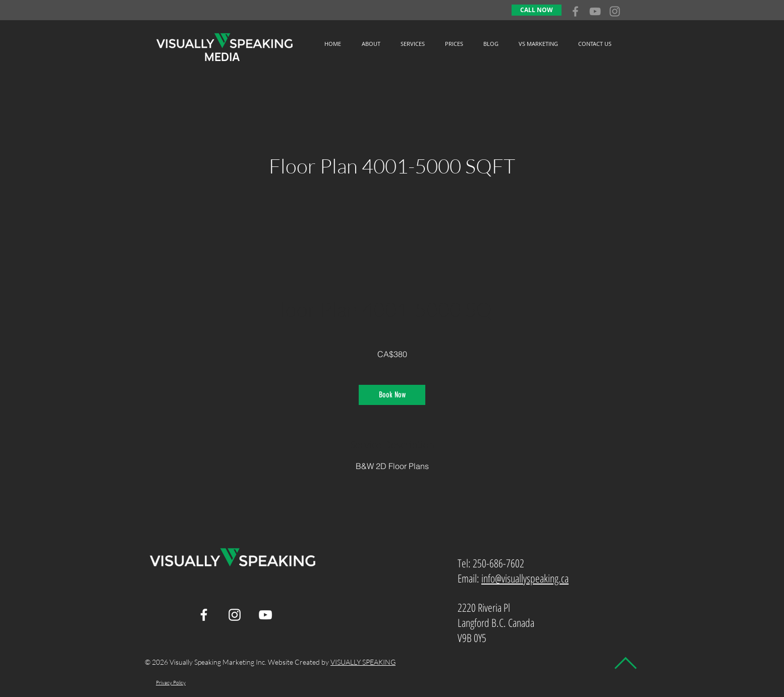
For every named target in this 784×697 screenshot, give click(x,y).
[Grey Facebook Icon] (575, 11)
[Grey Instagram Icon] (615, 11)
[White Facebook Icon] (204, 615)
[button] (413, 44)
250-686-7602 (498, 563)
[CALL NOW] (537, 10)
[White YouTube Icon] (265, 615)
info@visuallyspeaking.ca (525, 578)
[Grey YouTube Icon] (595, 11)
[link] (392, 395)
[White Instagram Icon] (235, 615)
